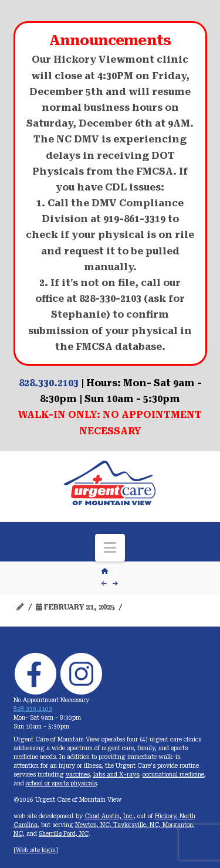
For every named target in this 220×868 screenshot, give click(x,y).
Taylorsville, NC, (138, 825)
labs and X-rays (116, 775)
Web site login (36, 850)
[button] (110, 548)
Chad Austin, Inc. (109, 816)
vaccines (78, 775)
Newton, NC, (94, 825)
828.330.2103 (49, 383)
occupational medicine (173, 775)
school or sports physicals (61, 783)
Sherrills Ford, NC (64, 834)
